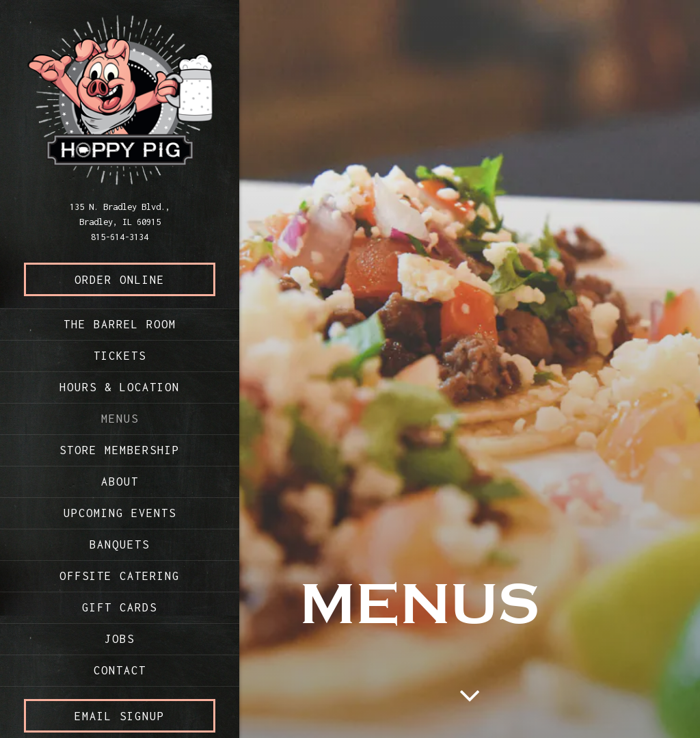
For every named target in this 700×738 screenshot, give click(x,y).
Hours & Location (120, 387)
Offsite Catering (120, 576)
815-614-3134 (120, 237)
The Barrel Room (123, 322)
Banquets (120, 544)
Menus (120, 419)
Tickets (120, 356)
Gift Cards (120, 607)
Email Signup (120, 716)
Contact (120, 670)
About (120, 482)
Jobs (120, 639)
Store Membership (120, 450)
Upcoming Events (120, 513)
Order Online (145, 278)
